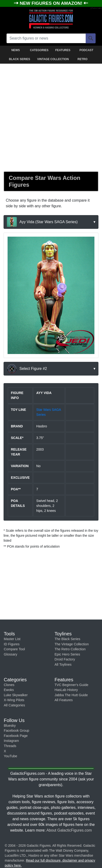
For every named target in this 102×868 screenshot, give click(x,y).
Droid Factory (65, 659)
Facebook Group (16, 731)
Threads (10, 746)
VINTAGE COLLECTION (52, 59)
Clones (9, 685)
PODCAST (86, 50)
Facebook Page (16, 736)
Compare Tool (14, 649)
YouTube (11, 756)
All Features (64, 700)
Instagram (11, 741)
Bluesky (10, 726)
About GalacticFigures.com (69, 830)
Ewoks (9, 690)
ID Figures (12, 644)
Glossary (11, 654)
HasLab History (66, 690)
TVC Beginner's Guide (72, 685)
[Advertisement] (51, 117)
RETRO (82, 59)
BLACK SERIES (20, 59)
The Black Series (68, 639)
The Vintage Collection (72, 644)
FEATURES (63, 50)
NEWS (16, 50)
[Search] (91, 38)
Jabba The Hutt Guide (71, 695)
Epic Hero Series (67, 654)
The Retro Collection (70, 649)
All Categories (14, 705)
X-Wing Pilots (14, 700)
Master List (12, 639)
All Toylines (63, 664)
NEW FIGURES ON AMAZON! (52, 3)
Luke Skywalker (16, 695)
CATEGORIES (39, 50)
